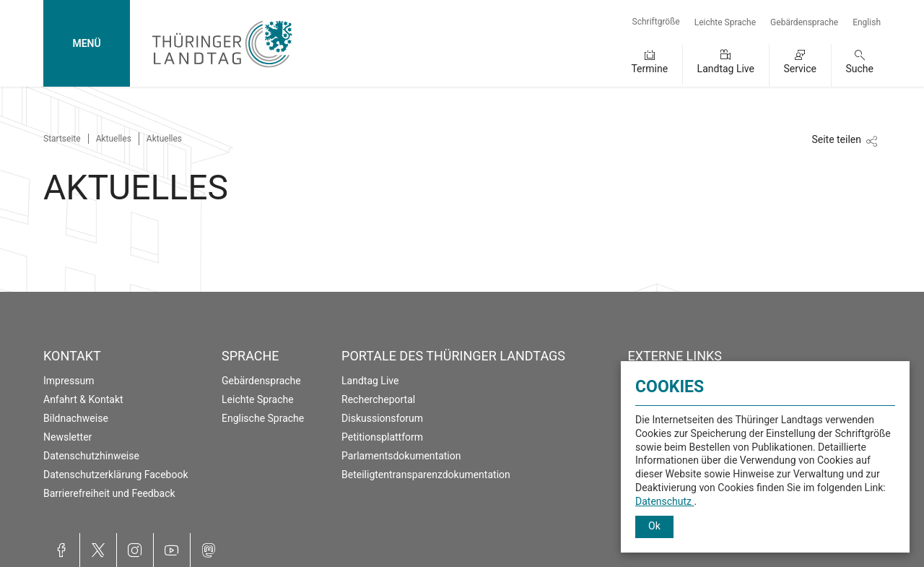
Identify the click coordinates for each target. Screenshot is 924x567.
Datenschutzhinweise (91, 456)
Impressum (69, 381)
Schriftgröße (656, 22)
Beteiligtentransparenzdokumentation (426, 475)
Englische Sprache (263, 418)
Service (800, 69)
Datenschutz (665, 501)
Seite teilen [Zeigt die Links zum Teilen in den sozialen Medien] (836, 139)
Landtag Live (726, 69)
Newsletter (67, 437)
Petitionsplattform (382, 437)
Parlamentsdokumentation (401, 456)
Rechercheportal (378, 399)
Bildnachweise (76, 418)
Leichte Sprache (725, 22)
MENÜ (86, 43)
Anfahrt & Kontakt (83, 399)
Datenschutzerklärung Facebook (116, 475)
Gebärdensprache (804, 22)
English (867, 22)
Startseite (62, 139)
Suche (860, 69)
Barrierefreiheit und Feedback (109, 493)
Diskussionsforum (382, 418)
